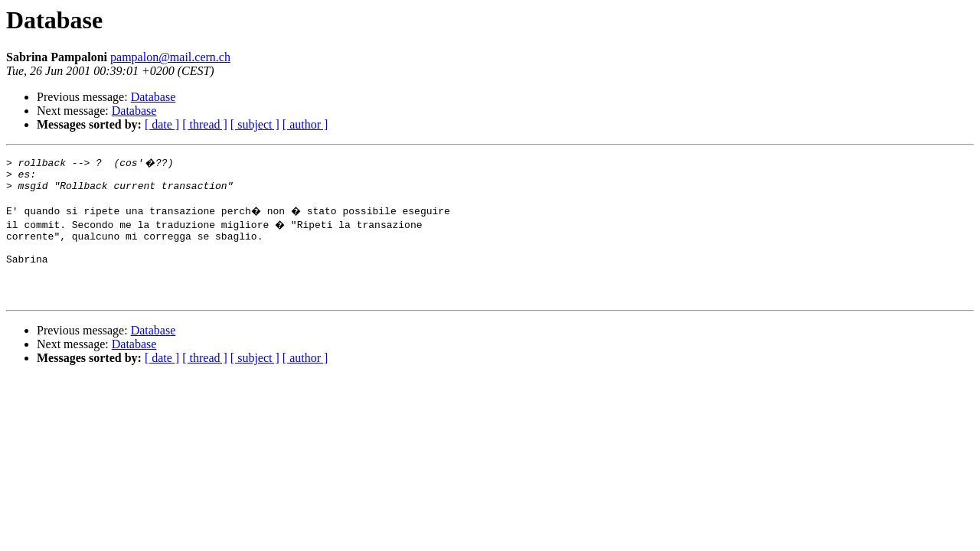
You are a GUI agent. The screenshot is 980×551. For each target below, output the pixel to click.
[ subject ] (255, 124)
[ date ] (162, 124)
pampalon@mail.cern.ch (170, 57)
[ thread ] (205, 124)
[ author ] (305, 124)
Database (154, 97)
